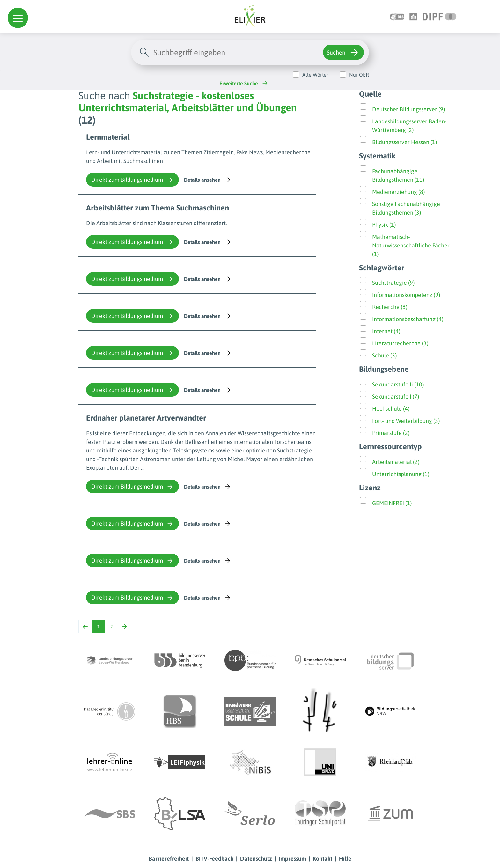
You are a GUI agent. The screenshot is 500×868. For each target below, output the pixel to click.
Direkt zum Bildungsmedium (132, 180)
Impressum (292, 859)
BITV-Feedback (214, 859)
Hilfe (345, 859)
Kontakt (323, 859)
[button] (18, 18)
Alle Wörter (315, 75)
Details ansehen (208, 180)
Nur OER (359, 75)
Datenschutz (256, 859)
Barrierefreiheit (169, 859)
